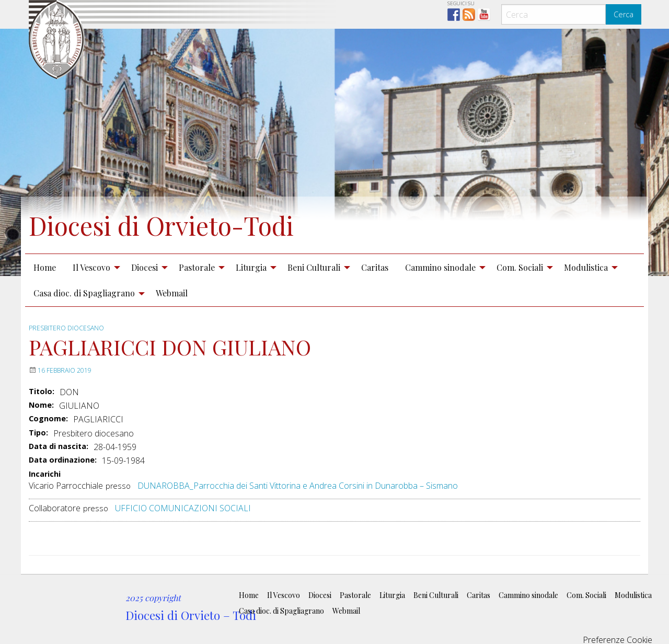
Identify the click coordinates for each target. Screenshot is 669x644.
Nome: (41, 405)
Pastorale (197, 267)
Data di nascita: (59, 446)
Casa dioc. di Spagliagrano (84, 293)
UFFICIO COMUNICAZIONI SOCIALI (183, 508)
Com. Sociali (520, 267)
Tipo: (38, 433)
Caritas (375, 267)
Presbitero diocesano (66, 328)
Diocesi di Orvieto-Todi (161, 225)
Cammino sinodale (440, 267)
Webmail (172, 293)
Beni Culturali (314, 267)
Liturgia (251, 267)
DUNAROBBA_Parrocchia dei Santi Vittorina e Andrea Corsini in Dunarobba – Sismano (298, 486)
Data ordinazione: (63, 460)
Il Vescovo (91, 267)
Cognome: (48, 419)
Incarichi (45, 474)
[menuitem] (45, 267)
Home (45, 267)
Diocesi (145, 267)
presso (118, 486)
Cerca (624, 14)
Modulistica (586, 267)
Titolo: (42, 392)
